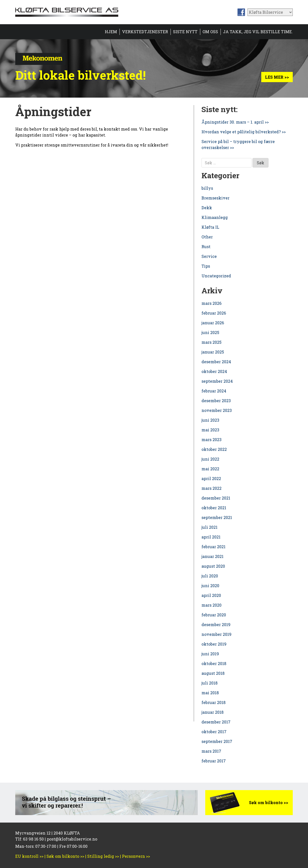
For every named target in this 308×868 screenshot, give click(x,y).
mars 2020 (211, 605)
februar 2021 (213, 547)
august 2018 (213, 673)
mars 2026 (211, 303)
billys (207, 188)
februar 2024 (214, 391)
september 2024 (217, 381)
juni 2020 (210, 586)
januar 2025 (213, 352)
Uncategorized (216, 276)
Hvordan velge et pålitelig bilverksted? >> (244, 132)
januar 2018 (212, 712)
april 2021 (211, 537)
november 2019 (216, 634)
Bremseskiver (215, 198)
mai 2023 (210, 430)
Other (207, 237)
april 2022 (211, 478)
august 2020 (213, 566)
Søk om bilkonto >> (269, 802)
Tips (206, 266)
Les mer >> (277, 77)
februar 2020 (214, 615)
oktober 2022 (214, 449)
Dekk (207, 208)
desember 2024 (216, 362)
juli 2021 (209, 527)
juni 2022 (210, 459)
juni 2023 (210, 420)
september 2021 (217, 517)
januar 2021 (212, 556)
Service (209, 256)
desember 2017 (216, 722)
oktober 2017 (214, 732)
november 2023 (217, 410)
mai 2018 (210, 693)
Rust (206, 247)
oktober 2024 (214, 371)
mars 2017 (211, 751)
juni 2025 (210, 332)
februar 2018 (213, 702)
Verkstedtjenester (145, 32)
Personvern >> (136, 856)
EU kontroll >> (29, 856)
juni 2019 (210, 654)
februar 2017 (214, 761)
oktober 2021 (214, 508)
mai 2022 (210, 469)
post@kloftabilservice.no (72, 839)
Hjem (111, 32)
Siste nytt (185, 32)
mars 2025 (211, 342)
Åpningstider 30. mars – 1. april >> (235, 122)
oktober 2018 (214, 663)
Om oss (210, 32)
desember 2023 (216, 401)
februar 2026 (214, 313)
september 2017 (217, 741)
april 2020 (211, 595)
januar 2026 (213, 323)
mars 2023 (211, 439)
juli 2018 (209, 683)
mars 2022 (211, 488)
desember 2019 (216, 624)
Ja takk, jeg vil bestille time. (258, 32)
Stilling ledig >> (103, 856)
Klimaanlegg (215, 217)
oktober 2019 (214, 644)
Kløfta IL (210, 227)
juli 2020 (210, 576)
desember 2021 (216, 498)
